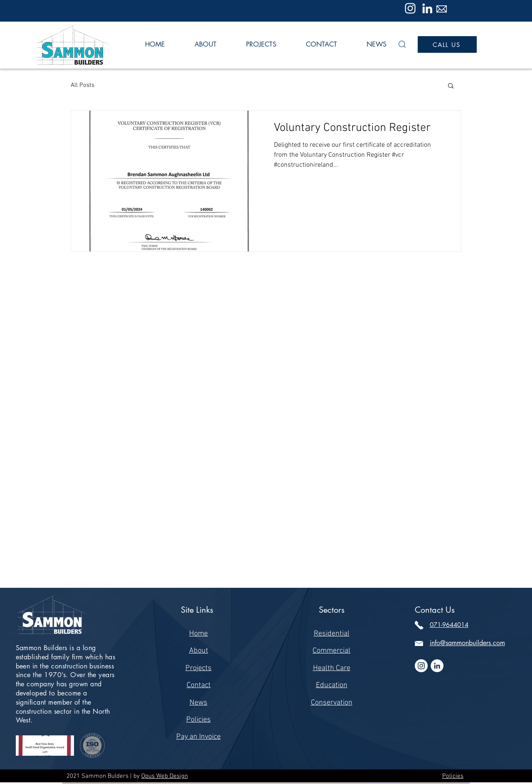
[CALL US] (447, 44)
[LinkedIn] (427, 8)
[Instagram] (410, 8)
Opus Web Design (165, 776)
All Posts (83, 85)
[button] (402, 44)
